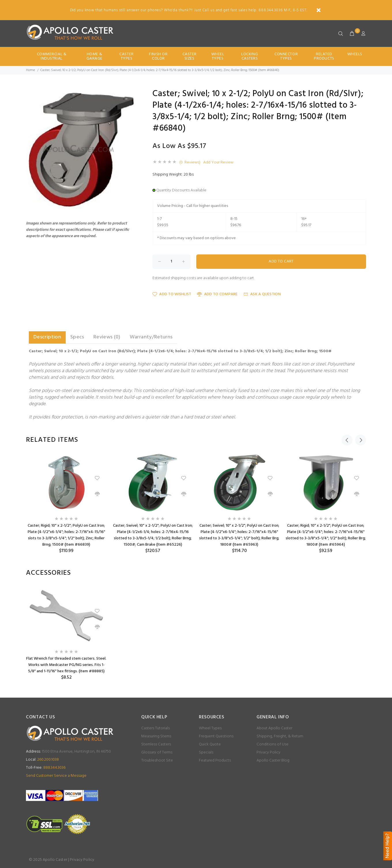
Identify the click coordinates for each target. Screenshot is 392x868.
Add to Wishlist (172, 294)
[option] (66, 504)
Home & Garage (95, 56)
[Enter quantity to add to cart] (171, 262)
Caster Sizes (190, 56)
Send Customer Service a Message (56, 776)
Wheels (355, 54)
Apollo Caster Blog (273, 761)
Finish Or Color (158, 56)
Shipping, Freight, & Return (280, 736)
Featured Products (215, 761)
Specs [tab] (77, 337)
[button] (130, 95)
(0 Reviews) (190, 163)
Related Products (324, 56)
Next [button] (361, 440)
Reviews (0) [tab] (107, 337)
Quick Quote (210, 744)
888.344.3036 (46, 768)
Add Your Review (218, 163)
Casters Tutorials (156, 728)
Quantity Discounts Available (181, 190)
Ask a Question (262, 294)
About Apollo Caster (274, 728)
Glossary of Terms (157, 752)
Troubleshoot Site (157, 761)
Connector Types (286, 56)
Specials (206, 752)
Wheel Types (218, 56)
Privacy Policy (268, 752)
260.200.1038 (42, 760)
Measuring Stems (156, 736)
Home (30, 70)
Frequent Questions (216, 736)
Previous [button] (347, 440)
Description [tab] (47, 337)
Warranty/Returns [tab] (151, 337)
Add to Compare (217, 294)
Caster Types (126, 56)
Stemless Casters (156, 744)
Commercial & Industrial (52, 56)
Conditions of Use (273, 744)
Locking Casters (250, 56)
